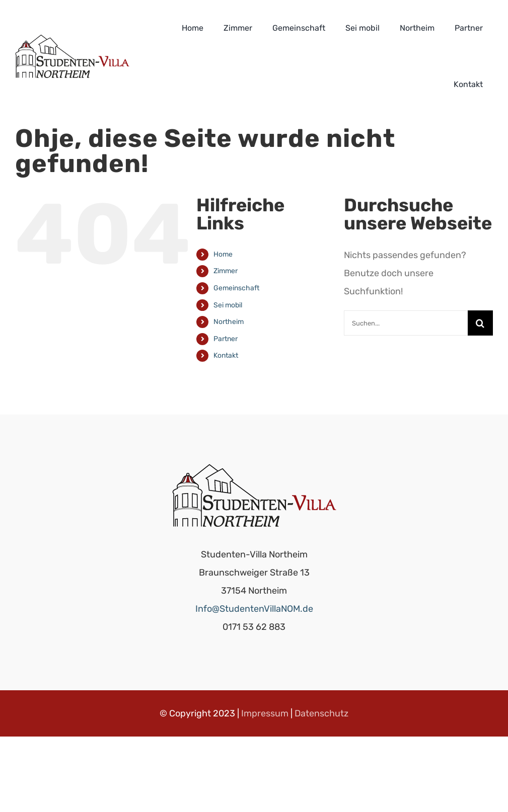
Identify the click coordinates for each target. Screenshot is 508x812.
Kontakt (226, 355)
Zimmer (226, 271)
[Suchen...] (406, 323)
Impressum (265, 713)
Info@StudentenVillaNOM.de (254, 609)
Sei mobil (228, 305)
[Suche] (480, 323)
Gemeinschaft (236, 288)
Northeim (229, 322)
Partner (226, 339)
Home (223, 254)
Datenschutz (321, 713)
